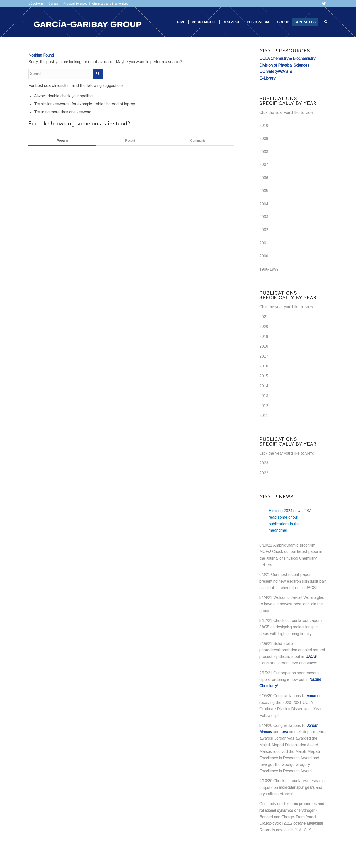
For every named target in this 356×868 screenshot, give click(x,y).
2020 (264, 327)
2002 (264, 230)
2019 (264, 336)
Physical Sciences (75, 4)
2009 (264, 139)
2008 (264, 152)
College (53, 4)
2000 (264, 256)
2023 (264, 463)
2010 (264, 126)
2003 (264, 217)
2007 (264, 165)
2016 (264, 366)
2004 (264, 204)
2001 (264, 243)
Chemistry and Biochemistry (110, 4)
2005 (264, 191)
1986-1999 (269, 269)
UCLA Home (36, 4)
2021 (264, 317)
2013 (264, 396)
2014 (264, 386)
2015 (264, 376)
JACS (311, 588)
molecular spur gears (297, 788)
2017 (264, 356)
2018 (264, 346)
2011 (264, 416)
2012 (264, 406)
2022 (264, 473)
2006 (264, 178)
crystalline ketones (276, 794)
